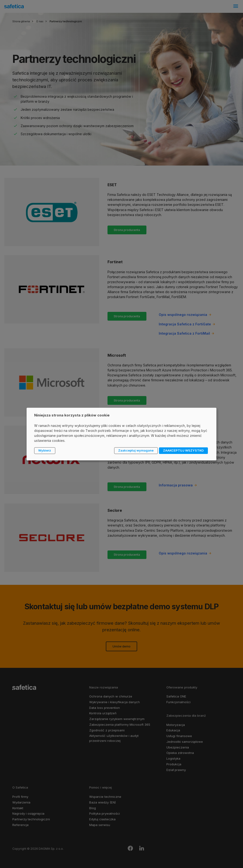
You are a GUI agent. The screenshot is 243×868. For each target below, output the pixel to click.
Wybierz (45, 450)
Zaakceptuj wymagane (136, 450)
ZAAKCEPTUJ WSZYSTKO (183, 450)
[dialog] (121, 434)
